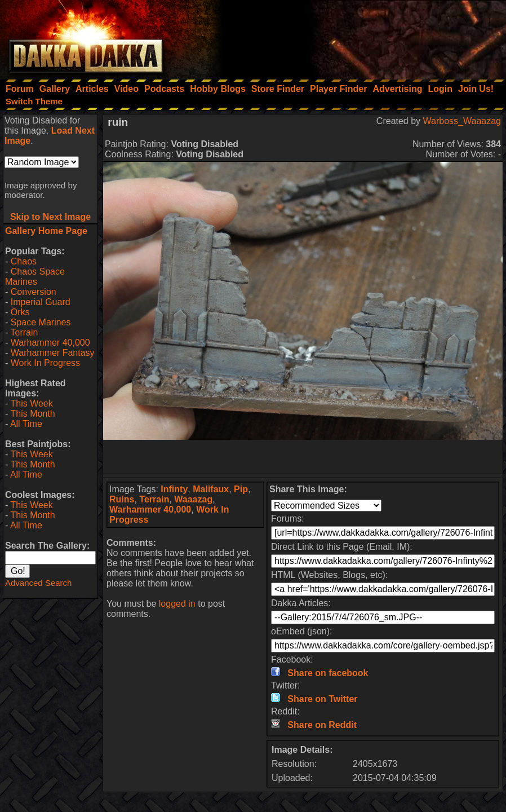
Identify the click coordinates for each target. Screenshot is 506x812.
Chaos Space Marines (35, 277)
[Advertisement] (354, 37)
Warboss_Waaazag (462, 121)
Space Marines (41, 322)
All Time (26, 424)
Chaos (24, 261)
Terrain (24, 332)
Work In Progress (45, 363)
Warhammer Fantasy (53, 353)
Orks (20, 312)
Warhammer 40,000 (50, 343)
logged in (177, 604)
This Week (31, 403)
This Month (32, 414)
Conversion (34, 292)
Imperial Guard (41, 302)
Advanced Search (38, 583)
